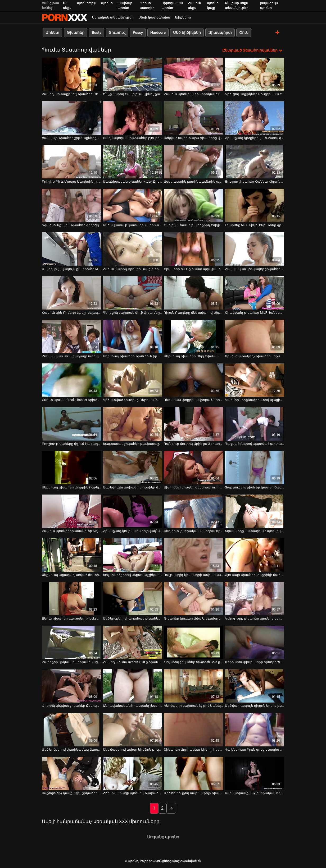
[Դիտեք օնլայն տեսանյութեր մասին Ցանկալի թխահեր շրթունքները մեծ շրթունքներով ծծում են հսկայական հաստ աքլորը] (72, 118)
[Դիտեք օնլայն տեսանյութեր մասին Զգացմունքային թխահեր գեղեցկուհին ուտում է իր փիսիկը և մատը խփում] (72, 205)
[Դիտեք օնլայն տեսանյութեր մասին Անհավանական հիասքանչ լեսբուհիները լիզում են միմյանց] (133, 686)
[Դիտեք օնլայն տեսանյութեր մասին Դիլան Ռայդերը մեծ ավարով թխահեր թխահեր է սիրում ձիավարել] (194, 293)
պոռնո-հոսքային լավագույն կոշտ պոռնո (65, 17)
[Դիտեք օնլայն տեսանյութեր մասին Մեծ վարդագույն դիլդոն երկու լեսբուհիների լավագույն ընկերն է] (255, 686)
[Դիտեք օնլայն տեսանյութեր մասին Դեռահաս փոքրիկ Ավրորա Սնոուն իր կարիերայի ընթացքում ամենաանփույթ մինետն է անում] (194, 380)
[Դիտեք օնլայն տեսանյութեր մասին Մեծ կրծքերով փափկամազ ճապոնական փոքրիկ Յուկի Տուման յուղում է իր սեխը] (72, 730)
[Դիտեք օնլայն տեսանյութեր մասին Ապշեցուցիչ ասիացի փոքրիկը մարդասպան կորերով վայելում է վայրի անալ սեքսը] (133, 468)
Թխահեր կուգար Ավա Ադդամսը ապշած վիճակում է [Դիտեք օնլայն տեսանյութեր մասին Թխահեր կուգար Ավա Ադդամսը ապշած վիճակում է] (194, 618)
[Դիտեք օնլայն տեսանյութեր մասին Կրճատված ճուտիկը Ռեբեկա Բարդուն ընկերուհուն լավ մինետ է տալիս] (133, 380)
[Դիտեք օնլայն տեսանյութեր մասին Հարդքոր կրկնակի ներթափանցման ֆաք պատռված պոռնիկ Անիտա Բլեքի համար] (72, 642)
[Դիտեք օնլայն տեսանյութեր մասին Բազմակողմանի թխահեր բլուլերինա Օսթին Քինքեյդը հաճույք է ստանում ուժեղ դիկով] (133, 118)
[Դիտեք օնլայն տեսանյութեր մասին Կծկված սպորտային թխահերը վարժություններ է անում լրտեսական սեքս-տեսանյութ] (194, 118)
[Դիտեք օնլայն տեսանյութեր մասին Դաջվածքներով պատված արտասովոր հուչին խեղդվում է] (255, 424)
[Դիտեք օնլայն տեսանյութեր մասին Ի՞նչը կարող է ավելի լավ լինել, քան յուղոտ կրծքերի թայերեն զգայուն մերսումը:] (133, 74)
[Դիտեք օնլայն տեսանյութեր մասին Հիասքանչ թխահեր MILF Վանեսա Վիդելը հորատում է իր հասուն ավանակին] (255, 293)
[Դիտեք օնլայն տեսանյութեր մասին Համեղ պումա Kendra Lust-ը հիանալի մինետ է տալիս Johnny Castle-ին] (133, 642)
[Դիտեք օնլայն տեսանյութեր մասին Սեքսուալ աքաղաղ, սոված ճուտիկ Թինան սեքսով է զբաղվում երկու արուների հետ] (72, 555)
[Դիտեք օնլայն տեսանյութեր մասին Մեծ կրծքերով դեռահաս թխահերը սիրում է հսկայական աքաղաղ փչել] (133, 598)
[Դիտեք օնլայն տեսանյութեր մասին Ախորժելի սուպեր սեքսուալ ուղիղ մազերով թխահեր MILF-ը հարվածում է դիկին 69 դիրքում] (194, 468)
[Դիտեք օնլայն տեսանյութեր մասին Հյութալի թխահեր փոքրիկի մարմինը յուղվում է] (255, 555)
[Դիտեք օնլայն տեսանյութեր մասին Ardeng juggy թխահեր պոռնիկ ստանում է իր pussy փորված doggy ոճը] (255, 598)
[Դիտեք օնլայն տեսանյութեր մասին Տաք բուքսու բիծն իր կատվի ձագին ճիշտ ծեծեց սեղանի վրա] (255, 468)
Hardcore (158, 33)
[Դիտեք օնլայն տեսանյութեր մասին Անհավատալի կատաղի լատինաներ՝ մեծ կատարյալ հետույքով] (133, 205)
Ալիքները (183, 17)
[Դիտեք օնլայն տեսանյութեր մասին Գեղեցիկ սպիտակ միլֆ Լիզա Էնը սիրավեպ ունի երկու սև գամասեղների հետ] (133, 293)
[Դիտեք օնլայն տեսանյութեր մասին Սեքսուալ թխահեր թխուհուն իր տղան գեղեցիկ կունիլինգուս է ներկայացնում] (133, 336)
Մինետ (52, 33)
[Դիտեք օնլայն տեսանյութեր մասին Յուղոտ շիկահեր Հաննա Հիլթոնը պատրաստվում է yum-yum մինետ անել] (255, 162)
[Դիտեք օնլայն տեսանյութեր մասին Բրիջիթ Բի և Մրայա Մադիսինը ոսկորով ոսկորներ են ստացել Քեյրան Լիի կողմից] (72, 162)
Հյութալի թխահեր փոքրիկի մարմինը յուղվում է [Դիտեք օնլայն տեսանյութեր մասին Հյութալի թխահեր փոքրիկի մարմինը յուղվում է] (255, 575)
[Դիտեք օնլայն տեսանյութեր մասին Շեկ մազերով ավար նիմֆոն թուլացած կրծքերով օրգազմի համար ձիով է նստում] (133, 730)
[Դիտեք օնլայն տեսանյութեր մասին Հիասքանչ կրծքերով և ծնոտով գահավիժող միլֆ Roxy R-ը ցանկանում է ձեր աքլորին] (255, 118)
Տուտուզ (117, 33)
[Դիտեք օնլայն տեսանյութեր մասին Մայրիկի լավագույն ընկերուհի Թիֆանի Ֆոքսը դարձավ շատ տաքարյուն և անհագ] (72, 249)
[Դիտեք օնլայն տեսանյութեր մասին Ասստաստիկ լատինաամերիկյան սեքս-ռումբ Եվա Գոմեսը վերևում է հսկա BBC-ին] (194, 162)
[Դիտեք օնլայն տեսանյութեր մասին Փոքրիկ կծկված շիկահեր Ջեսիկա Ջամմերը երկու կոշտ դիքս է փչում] (72, 686)
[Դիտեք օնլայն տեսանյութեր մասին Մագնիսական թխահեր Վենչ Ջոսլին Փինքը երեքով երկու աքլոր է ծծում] (133, 162)
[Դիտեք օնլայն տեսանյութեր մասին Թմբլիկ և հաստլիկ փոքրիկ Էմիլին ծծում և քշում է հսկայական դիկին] (194, 205)
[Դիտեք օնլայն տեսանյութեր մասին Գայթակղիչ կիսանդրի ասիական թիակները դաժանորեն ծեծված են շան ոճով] (194, 555)
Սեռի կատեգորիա (154, 17)
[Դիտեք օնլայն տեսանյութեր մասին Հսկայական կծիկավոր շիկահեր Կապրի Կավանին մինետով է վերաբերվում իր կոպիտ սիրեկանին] (255, 249)
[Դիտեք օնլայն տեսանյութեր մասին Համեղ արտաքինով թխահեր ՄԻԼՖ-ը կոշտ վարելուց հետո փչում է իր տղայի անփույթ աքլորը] (72, 74)
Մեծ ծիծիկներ (187, 33)
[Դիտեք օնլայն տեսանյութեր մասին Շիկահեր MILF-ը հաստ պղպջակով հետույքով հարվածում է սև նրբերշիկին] (194, 249)
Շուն (244, 33)
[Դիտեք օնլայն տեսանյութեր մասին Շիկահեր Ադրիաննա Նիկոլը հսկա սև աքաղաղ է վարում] (194, 730)
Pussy (138, 33)
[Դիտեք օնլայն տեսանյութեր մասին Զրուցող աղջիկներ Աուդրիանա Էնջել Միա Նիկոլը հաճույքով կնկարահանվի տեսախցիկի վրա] (255, 74)
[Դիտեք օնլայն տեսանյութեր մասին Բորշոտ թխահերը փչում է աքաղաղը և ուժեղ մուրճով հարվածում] (72, 424)
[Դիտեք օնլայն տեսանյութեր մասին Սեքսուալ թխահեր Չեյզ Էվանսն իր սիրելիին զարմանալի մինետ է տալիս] (194, 336)
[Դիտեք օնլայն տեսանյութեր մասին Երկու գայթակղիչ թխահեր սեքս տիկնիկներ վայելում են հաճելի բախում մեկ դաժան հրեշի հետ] (255, 336)
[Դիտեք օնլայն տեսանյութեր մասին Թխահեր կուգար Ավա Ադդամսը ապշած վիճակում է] (194, 598)
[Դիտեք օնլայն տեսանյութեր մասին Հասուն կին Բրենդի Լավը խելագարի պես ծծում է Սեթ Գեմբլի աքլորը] (72, 293)
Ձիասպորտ (220, 33)
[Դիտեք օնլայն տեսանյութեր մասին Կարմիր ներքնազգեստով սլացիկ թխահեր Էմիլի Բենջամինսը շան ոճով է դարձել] (255, 380)
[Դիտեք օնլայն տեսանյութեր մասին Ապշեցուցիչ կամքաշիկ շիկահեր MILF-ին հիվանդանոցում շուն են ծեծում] (72, 773)
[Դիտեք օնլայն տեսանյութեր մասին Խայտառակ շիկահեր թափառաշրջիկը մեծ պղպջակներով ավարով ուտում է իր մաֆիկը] (133, 424)
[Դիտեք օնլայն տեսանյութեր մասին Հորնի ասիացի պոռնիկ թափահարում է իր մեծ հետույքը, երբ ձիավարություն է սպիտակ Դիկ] (133, 773)
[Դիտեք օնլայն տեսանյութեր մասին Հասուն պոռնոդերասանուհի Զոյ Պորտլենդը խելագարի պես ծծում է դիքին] (72, 511)
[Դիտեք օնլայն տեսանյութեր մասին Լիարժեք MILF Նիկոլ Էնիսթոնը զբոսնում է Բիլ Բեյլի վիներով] (255, 205)
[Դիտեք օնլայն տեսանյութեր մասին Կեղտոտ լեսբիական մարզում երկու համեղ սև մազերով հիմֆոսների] (194, 511)
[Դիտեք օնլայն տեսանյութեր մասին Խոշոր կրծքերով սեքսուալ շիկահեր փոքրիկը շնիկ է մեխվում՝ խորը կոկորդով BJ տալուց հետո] (133, 555)
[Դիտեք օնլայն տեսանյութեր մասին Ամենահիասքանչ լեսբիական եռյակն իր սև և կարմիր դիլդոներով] (255, 773)
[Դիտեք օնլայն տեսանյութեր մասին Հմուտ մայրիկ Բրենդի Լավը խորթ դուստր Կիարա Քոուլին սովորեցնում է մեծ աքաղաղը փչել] (133, 249)
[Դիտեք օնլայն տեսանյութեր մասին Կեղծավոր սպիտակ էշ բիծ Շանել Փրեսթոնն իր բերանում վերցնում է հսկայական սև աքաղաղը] (194, 686)
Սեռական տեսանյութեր (113, 17)
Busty (97, 33)
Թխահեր (76, 33)
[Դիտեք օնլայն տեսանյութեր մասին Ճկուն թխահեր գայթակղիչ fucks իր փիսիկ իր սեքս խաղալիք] (72, 598)
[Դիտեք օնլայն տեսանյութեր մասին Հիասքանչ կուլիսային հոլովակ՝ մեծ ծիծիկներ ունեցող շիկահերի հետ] (133, 511)
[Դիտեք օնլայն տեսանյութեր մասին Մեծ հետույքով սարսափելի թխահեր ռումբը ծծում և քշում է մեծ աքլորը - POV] (194, 773)
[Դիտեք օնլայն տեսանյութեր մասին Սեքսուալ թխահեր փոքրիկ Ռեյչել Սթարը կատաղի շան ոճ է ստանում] (72, 468)
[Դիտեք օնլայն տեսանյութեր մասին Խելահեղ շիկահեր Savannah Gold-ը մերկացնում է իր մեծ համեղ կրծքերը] (194, 642)
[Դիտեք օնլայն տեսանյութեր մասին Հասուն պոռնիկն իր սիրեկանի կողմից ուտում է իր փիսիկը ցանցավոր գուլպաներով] (194, 74)
